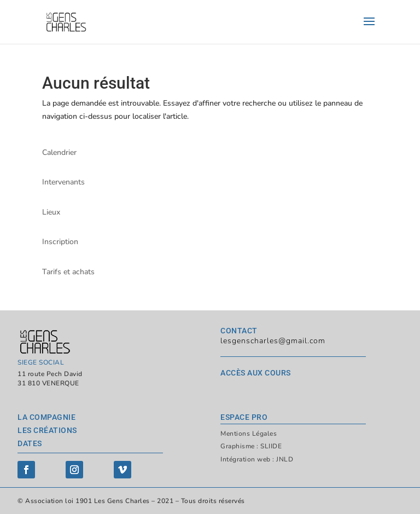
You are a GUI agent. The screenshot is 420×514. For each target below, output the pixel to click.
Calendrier (59, 152)
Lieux (51, 212)
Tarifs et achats (68, 272)
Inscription (60, 242)
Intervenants (63, 182)
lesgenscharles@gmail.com (273, 341)
